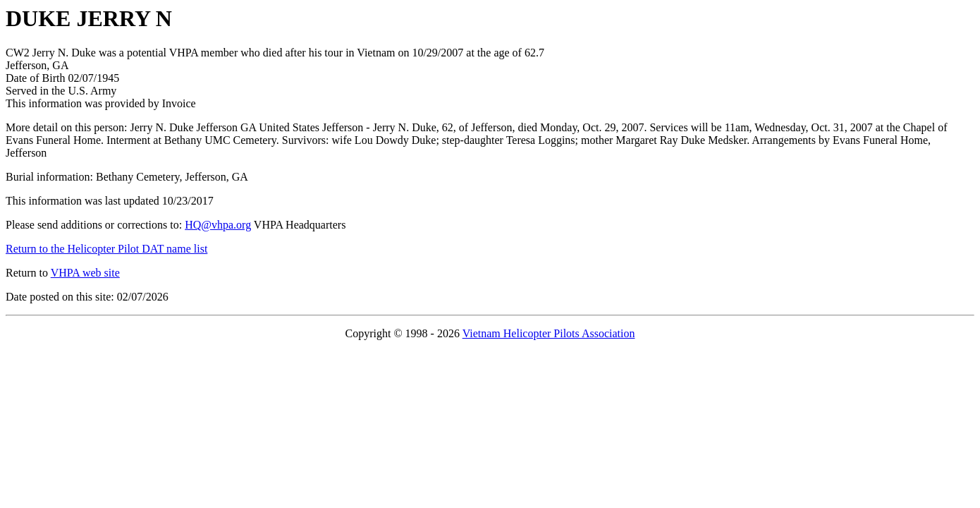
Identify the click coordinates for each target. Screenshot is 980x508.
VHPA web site (85, 273)
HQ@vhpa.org (218, 225)
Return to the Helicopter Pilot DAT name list (106, 249)
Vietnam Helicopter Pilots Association (549, 333)
